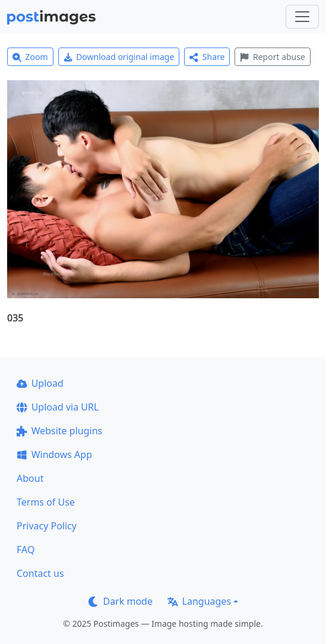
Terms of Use (46, 502)
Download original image (119, 57)
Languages (199, 601)
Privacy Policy (47, 526)
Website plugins (59, 431)
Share (207, 57)
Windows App (54, 454)
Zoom (30, 57)
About (30, 478)
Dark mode (121, 601)
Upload (40, 383)
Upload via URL (58, 407)
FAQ (26, 550)
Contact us (40, 573)
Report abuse (272, 57)
